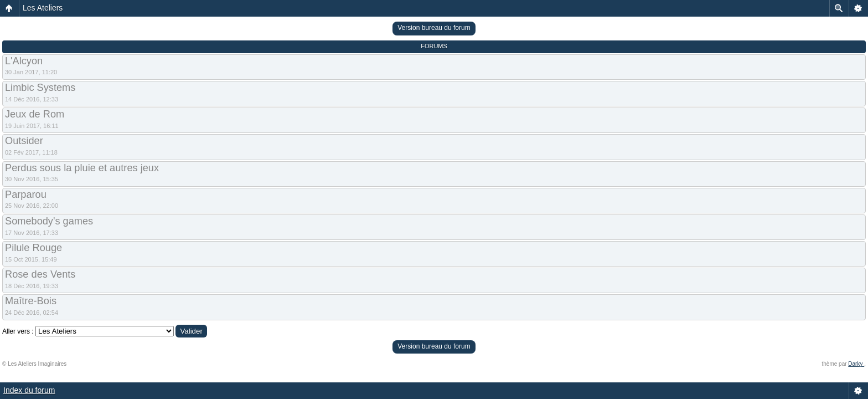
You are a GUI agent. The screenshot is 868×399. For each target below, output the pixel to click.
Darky (856, 364)
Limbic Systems (40, 88)
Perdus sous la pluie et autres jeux (82, 168)
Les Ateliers (43, 8)
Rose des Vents (40, 274)
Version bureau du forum (434, 28)
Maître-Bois (31, 301)
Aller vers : (18, 331)
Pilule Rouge (33, 248)
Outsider (24, 141)
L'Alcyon (24, 61)
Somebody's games (49, 221)
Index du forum (29, 390)
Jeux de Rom (35, 114)
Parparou (26, 195)
